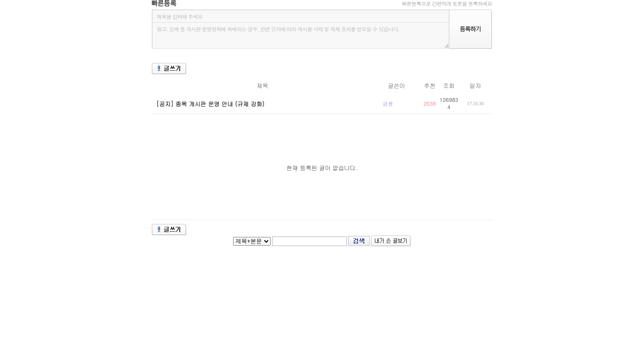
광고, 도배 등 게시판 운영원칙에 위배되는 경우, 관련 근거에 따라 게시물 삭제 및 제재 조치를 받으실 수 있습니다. (300, 35)
